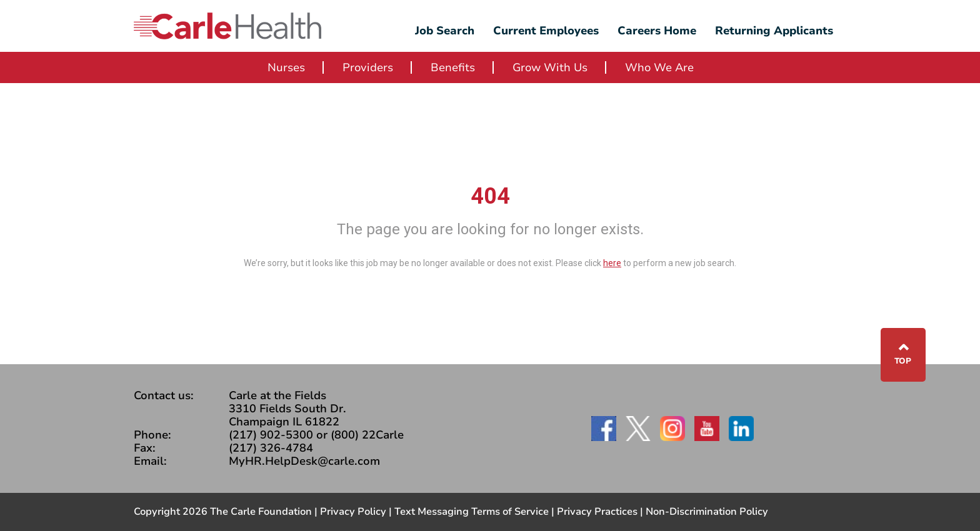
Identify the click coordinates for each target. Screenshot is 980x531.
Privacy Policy (353, 512)
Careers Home (657, 31)
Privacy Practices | (601, 512)
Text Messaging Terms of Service (472, 512)
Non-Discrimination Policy (707, 512)
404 (490, 196)
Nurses (286, 67)
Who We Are (659, 67)
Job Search (445, 31)
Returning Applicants (774, 31)
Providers (368, 67)
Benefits (453, 67)
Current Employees (546, 31)
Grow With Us (550, 67)
